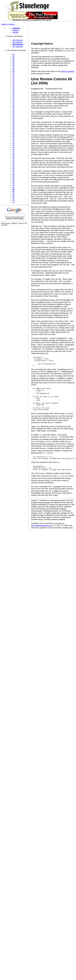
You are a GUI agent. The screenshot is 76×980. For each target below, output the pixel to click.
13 (13, 80)
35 (13, 126)
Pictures (16, 30)
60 (13, 179)
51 (13, 160)
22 (13, 99)
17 (13, 88)
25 (13, 105)
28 (13, 111)
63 (13, 185)
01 (13, 54)
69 (13, 198)
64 (13, 187)
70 (13, 200)
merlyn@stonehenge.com (41, 530)
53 (13, 164)
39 (13, 135)
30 (13, 116)
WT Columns (18, 46)
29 (13, 113)
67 (13, 194)
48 (13, 154)
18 (13, 90)
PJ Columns (17, 42)
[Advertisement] (42, 31)
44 (13, 145)
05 (13, 63)
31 (13, 118)
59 (13, 177)
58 (13, 175)
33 (13, 122)
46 (13, 149)
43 (13, 143)
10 (13, 73)
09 (13, 71)
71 (13, 202)
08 (13, 69)
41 (13, 139)
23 (13, 101)
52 (13, 162)
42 (13, 141)
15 (13, 84)
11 (13, 75)
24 (13, 103)
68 (13, 196)
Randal (15, 32)
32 (13, 120)
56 (13, 170)
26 (13, 107)
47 (13, 151)
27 (13, 109)
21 (13, 97)
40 (13, 137)
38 (13, 132)
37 (13, 130)
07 (13, 67)
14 (13, 82)
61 (13, 181)
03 (13, 59)
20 (13, 94)
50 (13, 158)
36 (13, 128)
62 (13, 183)
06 (13, 65)
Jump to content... (8, 24)
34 (13, 124)
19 (13, 92)
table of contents (68, 71)
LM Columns (18, 40)
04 (13, 61)
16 (13, 86)
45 (13, 147)
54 (13, 166)
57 (13, 173)
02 (13, 56)
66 (13, 192)
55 (13, 168)
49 (13, 156)
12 (13, 78)
